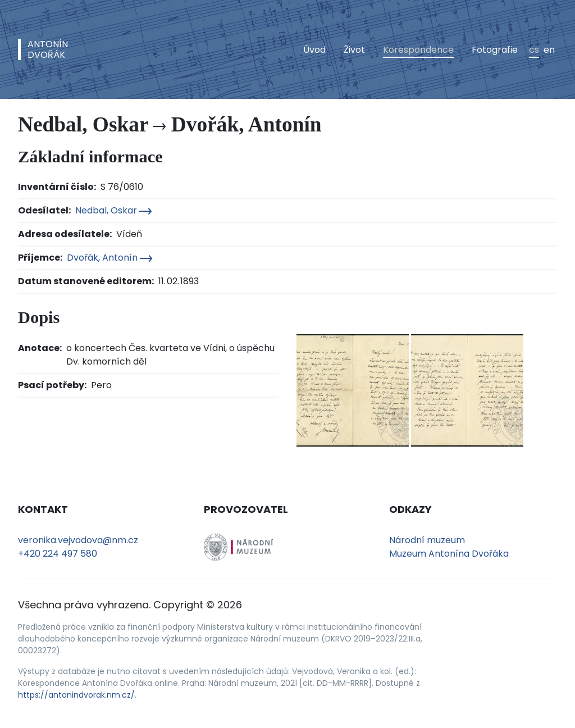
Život (354, 50)
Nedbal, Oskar (113, 210)
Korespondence (418, 50)
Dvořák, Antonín (109, 258)
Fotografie (495, 50)
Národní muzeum (427, 540)
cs (534, 50)
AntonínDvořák (48, 49)
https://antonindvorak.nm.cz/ (76, 695)
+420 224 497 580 (58, 554)
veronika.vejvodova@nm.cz (78, 540)
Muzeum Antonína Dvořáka (449, 554)
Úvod (314, 50)
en (549, 50)
